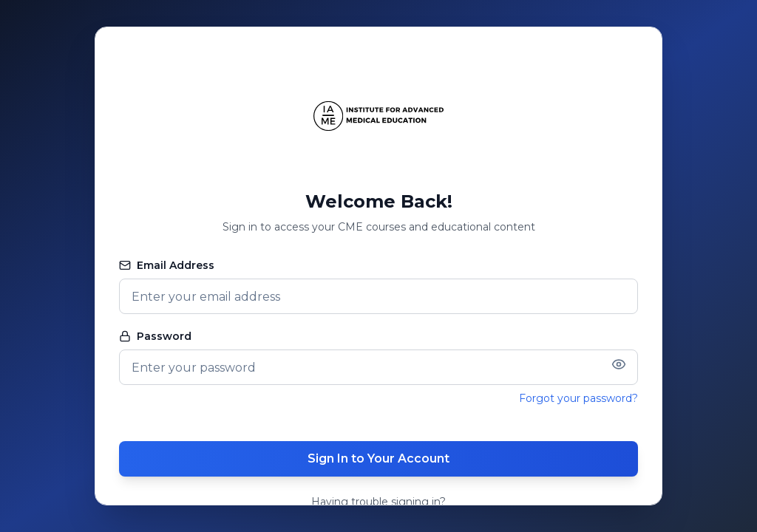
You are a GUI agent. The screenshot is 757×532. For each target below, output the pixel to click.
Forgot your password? (578, 398)
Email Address (167, 265)
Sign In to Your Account (378, 458)
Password (155, 336)
